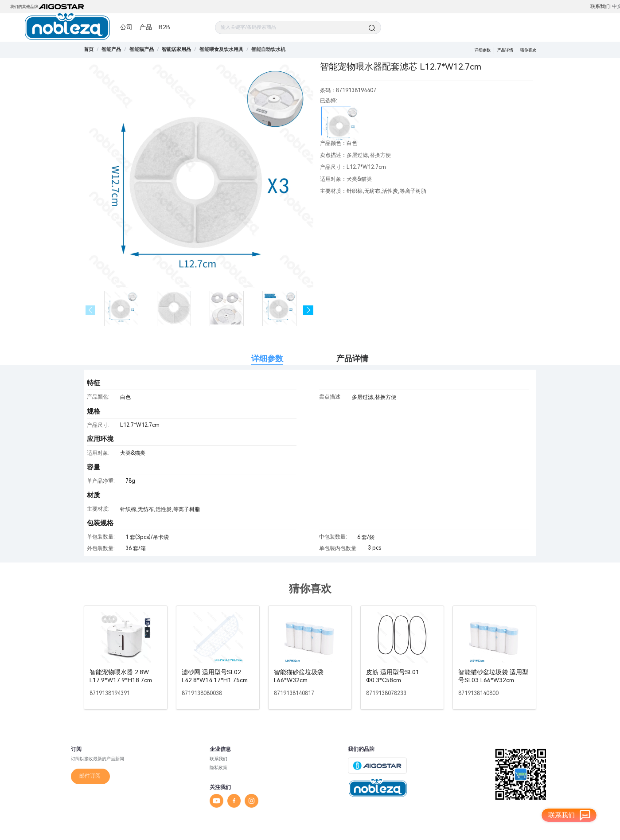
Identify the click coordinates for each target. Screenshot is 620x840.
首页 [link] (89, 49)
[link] (111, 49)
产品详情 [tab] (352, 358)
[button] (308, 311)
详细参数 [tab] (267, 358)
